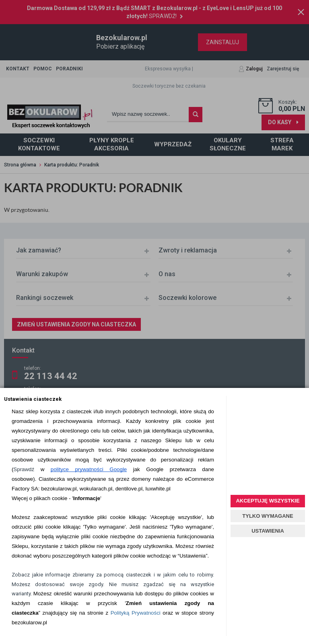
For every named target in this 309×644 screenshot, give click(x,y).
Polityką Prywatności (136, 613)
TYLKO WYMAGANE (268, 516)
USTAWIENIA (268, 531)
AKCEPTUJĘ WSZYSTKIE (268, 501)
